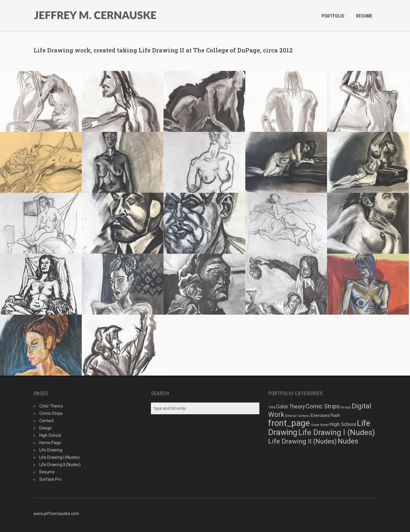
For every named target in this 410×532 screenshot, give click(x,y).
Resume (364, 16)
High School (50, 435)
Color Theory (51, 406)
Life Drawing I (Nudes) (59, 457)
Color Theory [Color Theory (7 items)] (290, 407)
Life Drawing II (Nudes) (60, 465)
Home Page (50, 443)
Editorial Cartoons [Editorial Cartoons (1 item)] (297, 416)
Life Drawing (51, 450)
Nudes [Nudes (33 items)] (348, 441)
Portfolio (333, 16)
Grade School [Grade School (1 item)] (320, 425)
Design (46, 428)
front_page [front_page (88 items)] (289, 423)
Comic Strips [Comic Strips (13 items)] (323, 406)
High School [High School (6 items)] (343, 424)
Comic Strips (51, 413)
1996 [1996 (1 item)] (272, 407)
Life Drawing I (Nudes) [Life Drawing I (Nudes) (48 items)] (337, 432)
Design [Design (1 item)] (346, 407)
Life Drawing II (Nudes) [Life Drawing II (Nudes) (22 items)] (302, 441)
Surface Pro (50, 479)
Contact (47, 421)
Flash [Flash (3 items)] (335, 415)
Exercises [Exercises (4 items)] (320, 415)
